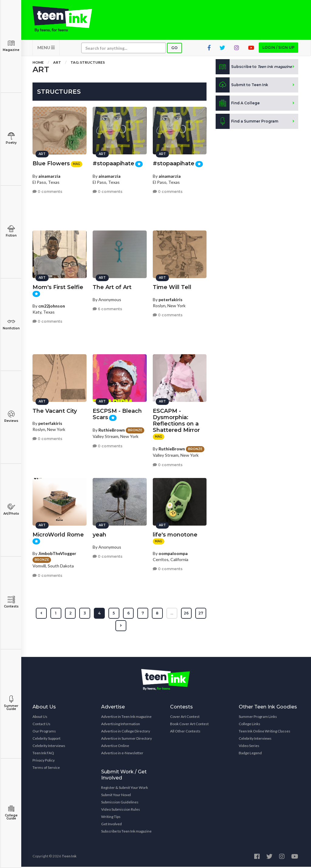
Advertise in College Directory (126, 732)
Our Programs (44, 732)
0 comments (47, 191)
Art (57, 64)
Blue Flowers (51, 163)
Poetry (11, 138)
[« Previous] (48, 614)
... (179, 614)
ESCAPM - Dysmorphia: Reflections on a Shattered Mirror (176, 420)
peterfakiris (171, 299)
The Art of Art (112, 286)
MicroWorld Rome (58, 534)
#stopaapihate (113, 163)
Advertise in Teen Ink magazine (126, 718)
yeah (99, 534)
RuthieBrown (112, 429)
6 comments (107, 308)
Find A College (238, 104)
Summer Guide (11, 703)
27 (114, 627)
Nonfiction (11, 324)
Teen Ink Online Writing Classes (265, 732)
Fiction (11, 231)
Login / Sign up (279, 49)
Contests (11, 602)
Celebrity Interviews (49, 747)
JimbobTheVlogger (57, 552)
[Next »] (128, 627)
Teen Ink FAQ (43, 754)
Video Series (249, 747)
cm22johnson (52, 305)
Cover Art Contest (185, 718)
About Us (40, 718)
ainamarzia (49, 175)
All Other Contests (185, 732)
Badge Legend (250, 754)
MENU (46, 49)
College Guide (11, 813)
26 (194, 614)
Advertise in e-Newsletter (122, 754)
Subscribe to (254, 68)
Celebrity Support (46, 740)
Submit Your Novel (116, 796)
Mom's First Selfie (58, 286)
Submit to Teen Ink (242, 86)
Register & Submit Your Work (125, 789)
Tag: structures (88, 64)
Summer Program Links (258, 718)
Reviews (11, 417)
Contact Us (41, 725)
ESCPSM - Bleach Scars (117, 413)
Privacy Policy (44, 761)
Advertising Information (121, 725)
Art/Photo (11, 509)
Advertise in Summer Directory (126, 740)
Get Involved (111, 825)
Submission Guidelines (120, 803)
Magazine (11, 46)
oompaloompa (173, 552)
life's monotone (175, 534)
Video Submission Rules (121, 811)
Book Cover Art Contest (189, 725)
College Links (249, 725)
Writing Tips (111, 818)
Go (174, 49)
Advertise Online (115, 747)
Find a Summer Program (247, 123)
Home (38, 64)
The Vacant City (55, 410)
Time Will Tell (172, 286)
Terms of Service (46, 769)
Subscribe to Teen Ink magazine (126, 832)
